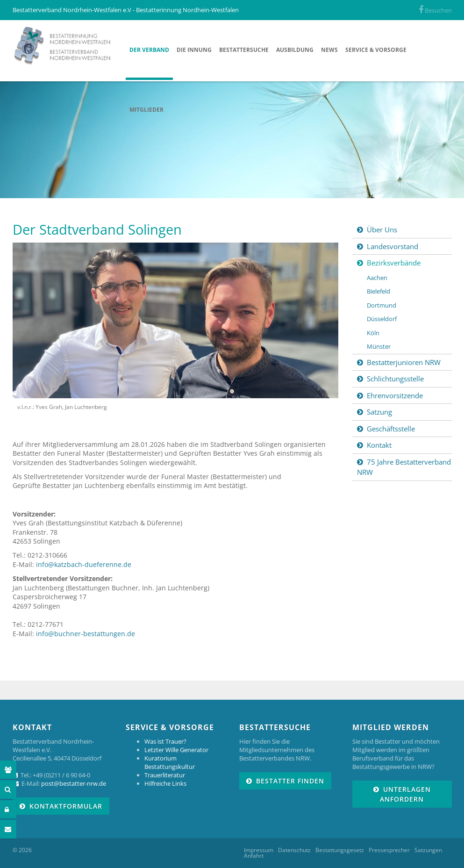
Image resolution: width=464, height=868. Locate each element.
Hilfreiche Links (165, 783)
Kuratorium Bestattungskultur (170, 762)
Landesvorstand (393, 246)
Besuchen (435, 10)
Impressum (259, 850)
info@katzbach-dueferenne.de (84, 564)
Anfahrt (254, 856)
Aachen (377, 278)
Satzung (379, 412)
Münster (379, 346)
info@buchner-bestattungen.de (86, 634)
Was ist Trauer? (165, 741)
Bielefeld (378, 291)
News (329, 50)
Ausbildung (295, 50)
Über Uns (382, 230)
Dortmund (382, 305)
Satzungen (428, 850)
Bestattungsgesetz (340, 850)
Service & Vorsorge (376, 50)
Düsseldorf (382, 319)
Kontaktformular (66, 806)
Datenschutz (294, 850)
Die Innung (194, 50)
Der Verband (149, 50)
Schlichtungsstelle (395, 379)
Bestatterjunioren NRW (404, 362)
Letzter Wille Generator (176, 750)
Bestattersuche (244, 50)
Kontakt (379, 445)
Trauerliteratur (165, 775)
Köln (373, 333)
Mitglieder (146, 110)
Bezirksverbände (394, 263)
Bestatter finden (290, 781)
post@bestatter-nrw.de (74, 783)
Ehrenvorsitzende (395, 395)
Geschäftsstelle (391, 429)
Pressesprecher (389, 850)
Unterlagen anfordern (405, 794)
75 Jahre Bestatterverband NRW (404, 467)
